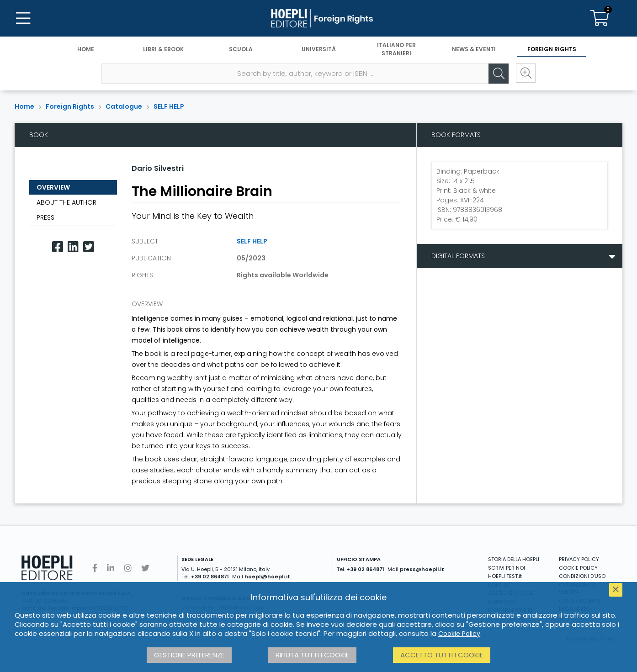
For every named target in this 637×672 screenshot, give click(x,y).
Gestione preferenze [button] (189, 655)
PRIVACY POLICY (579, 559)
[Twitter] (89, 247)
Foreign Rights (552, 49)
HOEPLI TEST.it (505, 576)
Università (319, 49)
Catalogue (124, 106)
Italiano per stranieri (396, 49)
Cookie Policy (459, 634)
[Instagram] (128, 568)
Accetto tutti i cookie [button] (442, 655)
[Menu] (23, 18)
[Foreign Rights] (318, 18)
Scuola (241, 49)
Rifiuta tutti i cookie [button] (312, 655)
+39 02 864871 (210, 577)
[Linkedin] (73, 247)
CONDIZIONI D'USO (582, 576)
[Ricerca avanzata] (526, 74)
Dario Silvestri (158, 168)
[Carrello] (600, 18)
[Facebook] (58, 247)
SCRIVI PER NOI (507, 568)
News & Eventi (474, 49)
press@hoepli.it (422, 569)
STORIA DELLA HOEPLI (514, 559)
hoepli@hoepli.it (267, 577)
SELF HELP (169, 106)
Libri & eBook (163, 49)
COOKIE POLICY (578, 568)
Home (86, 49)
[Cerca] (498, 74)
